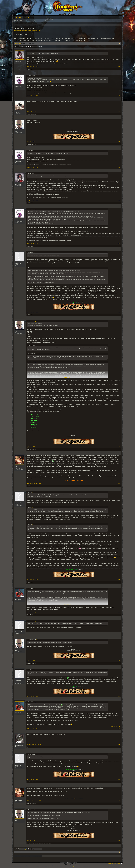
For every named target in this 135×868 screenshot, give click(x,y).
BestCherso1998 (19, 746)
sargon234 (18, 86)
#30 (119, 483)
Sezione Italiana (24, 31)
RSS (121, 864)
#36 (119, 729)
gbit (34, 31)
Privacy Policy (119, 866)
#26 (119, 200)
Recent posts (18, 21)
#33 (119, 631)
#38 (119, 779)
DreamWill (18, 263)
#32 (119, 612)
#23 (119, 111)
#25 (119, 168)
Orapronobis (19, 632)
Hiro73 (17, 112)
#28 (119, 312)
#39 (119, 801)
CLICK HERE (87, 40)
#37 (119, 744)
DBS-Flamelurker (19, 467)
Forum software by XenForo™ (51, 866)
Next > (40, 47)
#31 (119, 580)
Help (115, 864)
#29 (119, 447)
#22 (119, 96)
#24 (119, 142)
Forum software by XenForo (25, 866)
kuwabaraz (18, 600)
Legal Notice (110, 864)
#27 (119, 243)
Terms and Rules (112, 866)
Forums (19, 17)
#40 (119, 840)
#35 (119, 696)
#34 (119, 661)
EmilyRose (18, 62)
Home (118, 864)
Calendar (27, 17)
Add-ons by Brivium (78, 866)
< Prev (21, 47)
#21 (119, 67)
